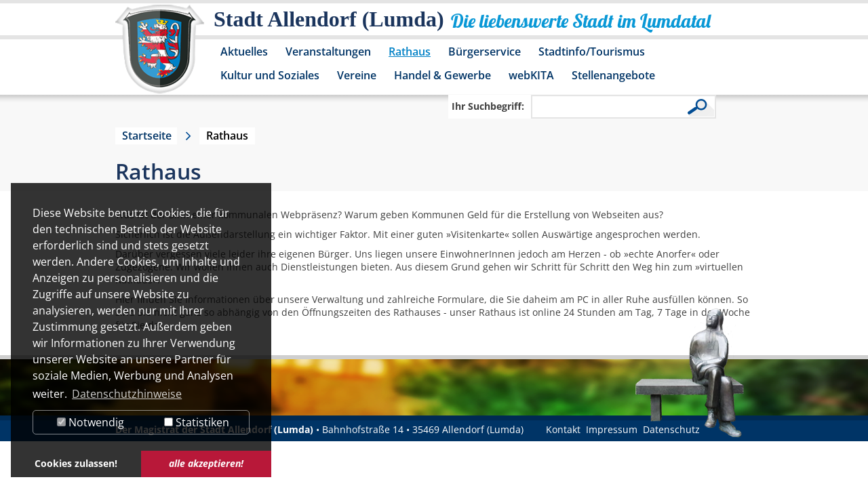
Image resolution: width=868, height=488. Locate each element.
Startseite (147, 136)
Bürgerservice (485, 52)
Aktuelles (244, 52)
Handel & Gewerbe (442, 75)
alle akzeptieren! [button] (206, 463)
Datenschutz (671, 429)
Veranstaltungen (328, 52)
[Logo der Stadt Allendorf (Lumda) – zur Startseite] (160, 56)
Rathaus (410, 52)
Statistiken (197, 422)
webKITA (531, 75)
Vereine (357, 75)
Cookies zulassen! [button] (76, 463)
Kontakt (563, 429)
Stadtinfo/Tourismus (592, 52)
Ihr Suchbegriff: (488, 106)
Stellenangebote (613, 75)
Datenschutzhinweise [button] (127, 394)
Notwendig (91, 422)
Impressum (612, 429)
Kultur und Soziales (270, 75)
